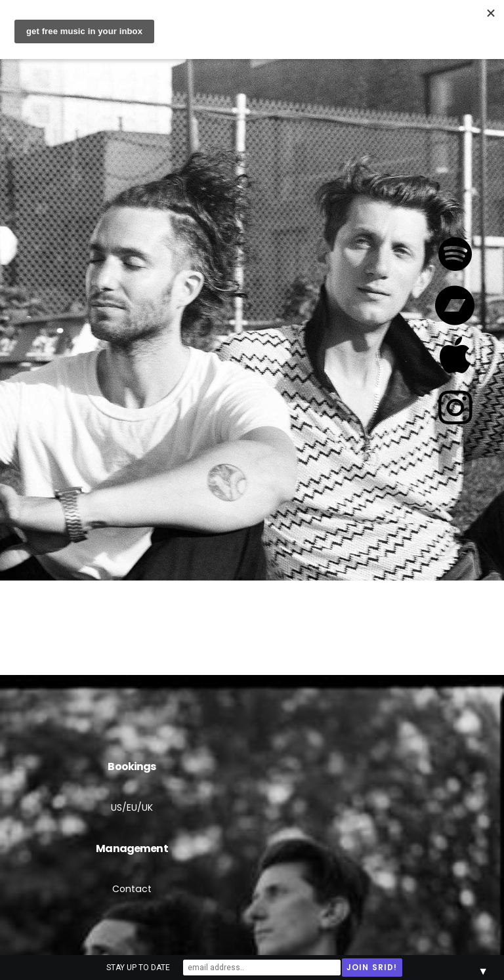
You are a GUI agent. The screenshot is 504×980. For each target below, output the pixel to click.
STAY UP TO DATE (138, 968)
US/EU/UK (132, 807)
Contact (132, 889)
